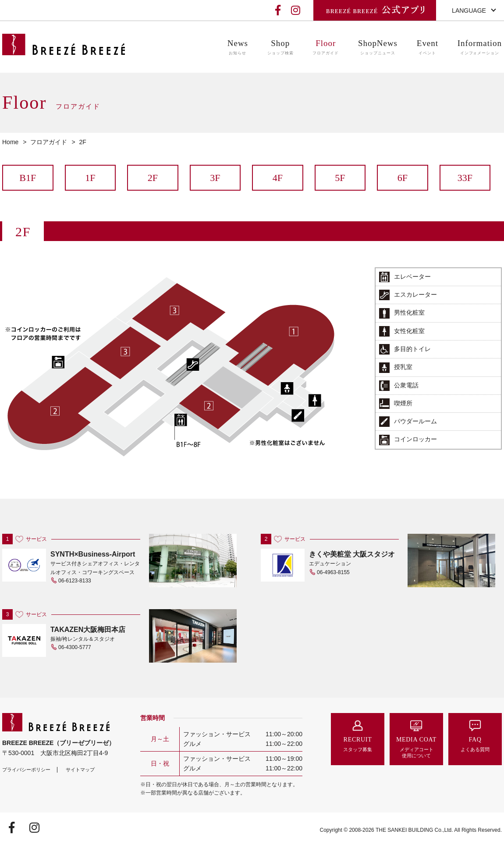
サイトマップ (80, 770)
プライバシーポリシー (26, 770)
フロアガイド (49, 142)
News (238, 48)
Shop (280, 48)
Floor (326, 48)
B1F (28, 178)
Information (480, 48)
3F (215, 178)
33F (465, 178)
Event (428, 48)
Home (10, 142)
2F (153, 178)
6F (403, 178)
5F (340, 178)
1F (90, 178)
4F (278, 178)
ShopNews (378, 48)
